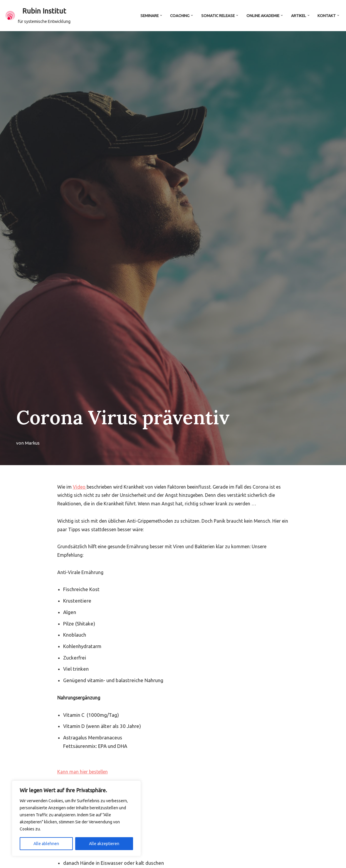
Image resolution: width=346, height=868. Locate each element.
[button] (160, 15)
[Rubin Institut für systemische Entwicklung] (38, 16)
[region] (76, 818)
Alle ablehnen (46, 844)
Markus (32, 443)
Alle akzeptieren (104, 844)
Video (80, 487)
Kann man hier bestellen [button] (83, 773)
